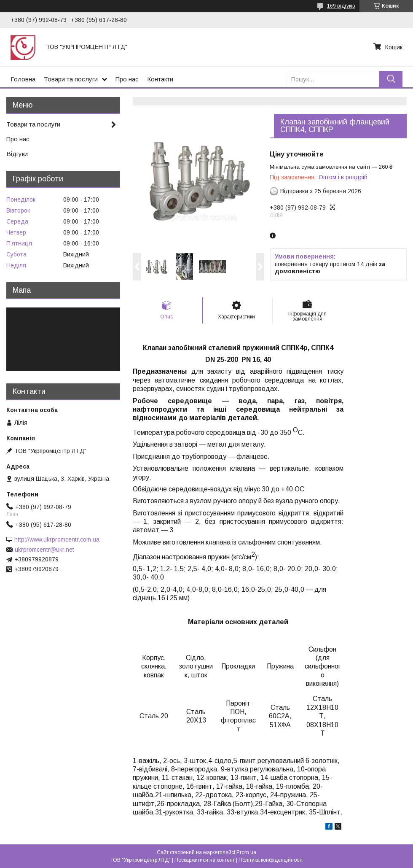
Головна (23, 79)
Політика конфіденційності (271, 860)
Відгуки (17, 154)
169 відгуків (341, 6)
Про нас (127, 79)
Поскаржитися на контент (205, 860)
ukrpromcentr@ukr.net (44, 550)
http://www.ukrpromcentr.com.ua (57, 539)
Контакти (160, 79)
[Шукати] (391, 79)
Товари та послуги (71, 79)
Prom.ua (246, 852)
